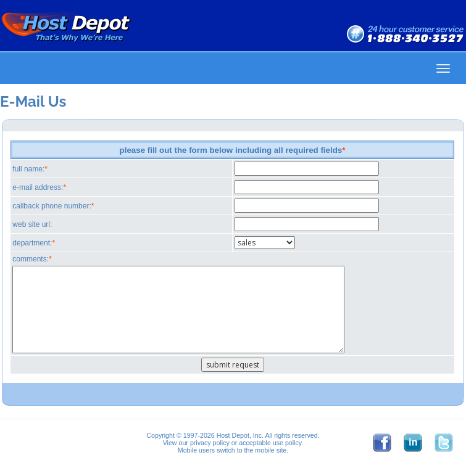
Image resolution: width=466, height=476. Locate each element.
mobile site (271, 450)
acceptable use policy (270, 443)
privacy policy (210, 443)
